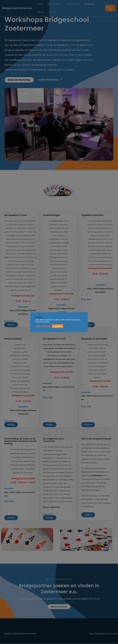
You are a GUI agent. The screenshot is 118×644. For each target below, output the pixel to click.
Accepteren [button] (58, 326)
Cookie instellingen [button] (43, 326)
